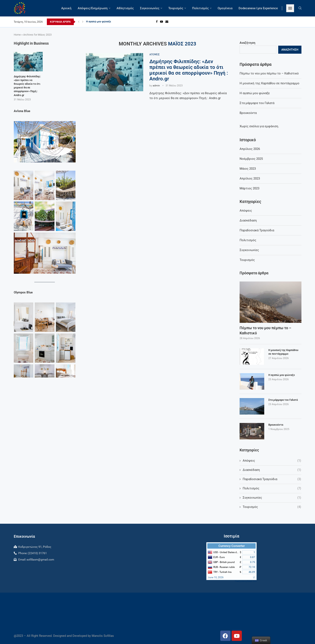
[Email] (167, 22)
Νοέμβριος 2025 (251, 159)
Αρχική (66, 8)
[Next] (83, 22)
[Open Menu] (290, 8)
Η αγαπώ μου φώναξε (99, 22)
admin (156, 86)
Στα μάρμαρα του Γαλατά (257, 103)
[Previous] (79, 22)
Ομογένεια (225, 8)
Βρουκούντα (248, 113)
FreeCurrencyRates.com (246, 581)
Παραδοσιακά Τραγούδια (257, 230)
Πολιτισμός (200, 8)
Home (17, 35)
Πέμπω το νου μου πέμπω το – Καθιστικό (269, 73)
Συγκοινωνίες (150, 8)
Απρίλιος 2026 (250, 149)
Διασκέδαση (248, 220)
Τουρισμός (176, 8)
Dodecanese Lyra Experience (258, 8)
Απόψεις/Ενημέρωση (93, 8)
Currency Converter (232, 546)
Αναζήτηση (247, 43)
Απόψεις (246, 211)
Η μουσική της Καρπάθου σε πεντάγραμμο (269, 83)
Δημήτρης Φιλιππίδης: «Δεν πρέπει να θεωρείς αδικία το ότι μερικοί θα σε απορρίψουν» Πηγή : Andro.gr (189, 70)
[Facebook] (157, 22)
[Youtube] (162, 22)
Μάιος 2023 (248, 169)
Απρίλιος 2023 (250, 178)
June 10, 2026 (216, 577)
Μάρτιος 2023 (249, 188)
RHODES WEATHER (158, 610)
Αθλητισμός (125, 8)
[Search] (300, 8)
